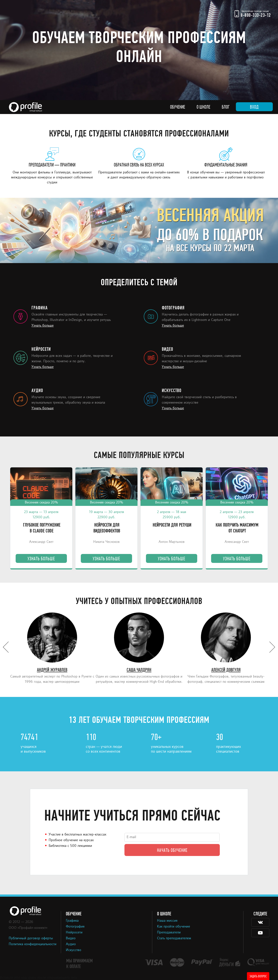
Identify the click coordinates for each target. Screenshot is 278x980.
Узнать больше (43, 326)
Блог (226, 107)
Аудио (71, 944)
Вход (254, 107)
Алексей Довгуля (226, 670)
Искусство (74, 950)
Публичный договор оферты (31, 938)
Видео (71, 938)
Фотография (75, 927)
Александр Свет (41, 542)
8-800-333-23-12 (256, 15)
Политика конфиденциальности (33, 944)
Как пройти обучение (174, 927)
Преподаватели (169, 933)
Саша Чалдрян (139, 670)
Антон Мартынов (172, 542)
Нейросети (74, 933)
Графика (72, 921)
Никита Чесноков (106, 542)
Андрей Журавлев (52, 670)
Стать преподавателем (174, 938)
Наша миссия (167, 921)
